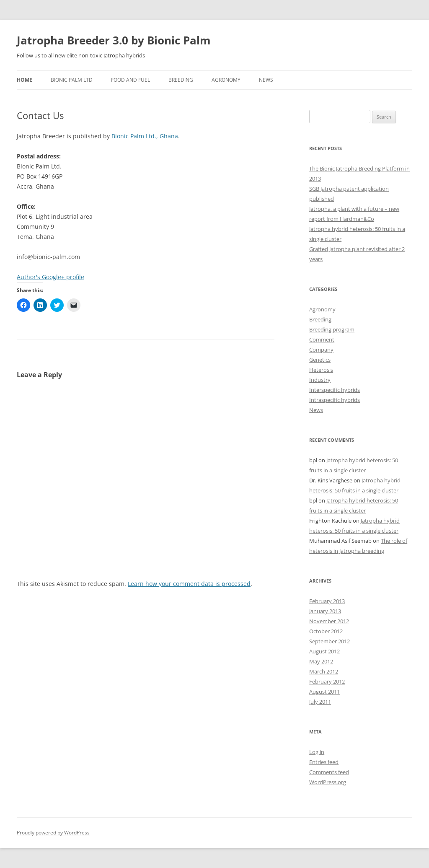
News (266, 80)
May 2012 (321, 661)
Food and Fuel (131, 80)
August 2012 (324, 651)
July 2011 (320, 702)
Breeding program (332, 329)
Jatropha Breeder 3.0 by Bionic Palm (114, 40)
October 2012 (326, 631)
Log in (317, 752)
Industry (320, 380)
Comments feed (329, 772)
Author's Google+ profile (50, 277)
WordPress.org (328, 782)
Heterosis (321, 370)
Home (25, 80)
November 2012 (329, 621)
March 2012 (324, 671)
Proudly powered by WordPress (53, 833)
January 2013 (325, 611)
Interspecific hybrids (335, 390)
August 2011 (324, 692)
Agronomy (226, 80)
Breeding (181, 80)
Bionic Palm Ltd (72, 80)
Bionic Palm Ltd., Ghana (145, 136)
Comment (322, 339)
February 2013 (327, 601)
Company (321, 350)
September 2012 (330, 641)
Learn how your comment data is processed (189, 584)
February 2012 (327, 681)
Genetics (320, 360)
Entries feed (324, 762)
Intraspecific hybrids (335, 400)
